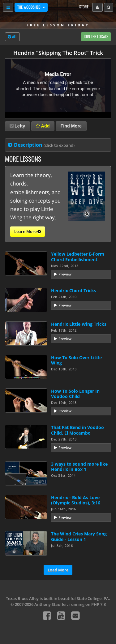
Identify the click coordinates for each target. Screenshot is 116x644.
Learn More (28, 232)
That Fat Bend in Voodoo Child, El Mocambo (77, 430)
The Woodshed (29, 7)
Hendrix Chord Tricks (74, 291)
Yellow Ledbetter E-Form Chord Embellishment (78, 257)
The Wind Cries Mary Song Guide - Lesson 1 (79, 536)
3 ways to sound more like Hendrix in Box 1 (79, 467)
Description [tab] (44, 145)
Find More (71, 126)
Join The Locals (96, 36)
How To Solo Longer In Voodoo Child (75, 394)
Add (43, 126)
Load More (58, 570)
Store (84, 7)
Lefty (17, 126)
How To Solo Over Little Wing (76, 360)
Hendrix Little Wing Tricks (79, 324)
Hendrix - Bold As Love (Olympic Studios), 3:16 (76, 500)
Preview (65, 274)
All (12, 37)
